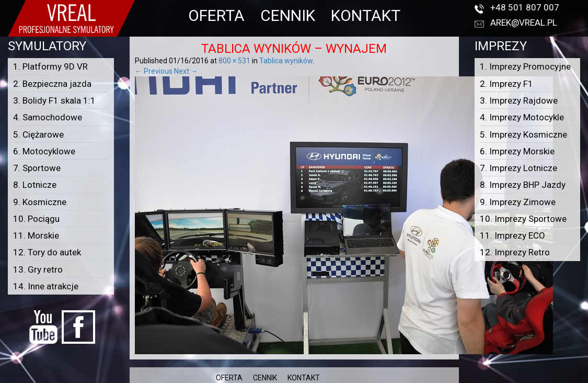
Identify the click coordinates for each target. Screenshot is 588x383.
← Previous (154, 71)
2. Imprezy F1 (506, 84)
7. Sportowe (37, 168)
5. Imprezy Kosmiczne (523, 134)
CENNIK (288, 15)
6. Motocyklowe (44, 151)
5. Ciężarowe (38, 134)
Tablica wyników (286, 61)
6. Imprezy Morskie (517, 151)
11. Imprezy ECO (512, 235)
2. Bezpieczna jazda (52, 84)
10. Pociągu (36, 219)
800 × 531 (234, 61)
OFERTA (216, 15)
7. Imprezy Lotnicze (518, 168)
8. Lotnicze (35, 185)
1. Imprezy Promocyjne (525, 66)
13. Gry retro (38, 269)
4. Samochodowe (48, 117)
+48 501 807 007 (525, 7)
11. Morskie (36, 235)
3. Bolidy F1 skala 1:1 (54, 100)
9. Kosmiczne (40, 202)
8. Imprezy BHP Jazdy (523, 185)
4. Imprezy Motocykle (522, 117)
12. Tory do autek (47, 252)
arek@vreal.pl (524, 22)
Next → (186, 71)
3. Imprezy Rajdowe (519, 100)
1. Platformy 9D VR (50, 66)
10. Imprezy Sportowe (523, 219)
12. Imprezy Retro (515, 252)
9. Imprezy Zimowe (518, 202)
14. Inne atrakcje (46, 286)
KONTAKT (366, 15)
